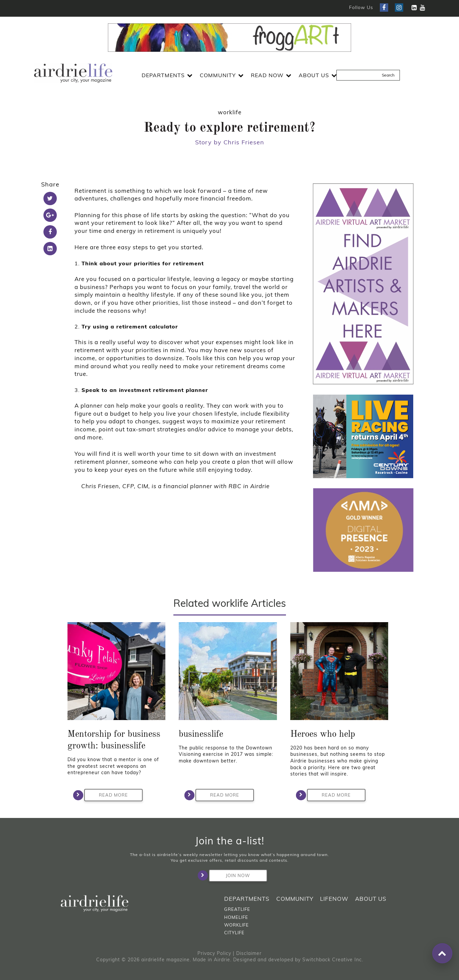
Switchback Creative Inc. (333, 960)
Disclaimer (249, 953)
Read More (106, 795)
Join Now (229, 875)
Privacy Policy (214, 953)
